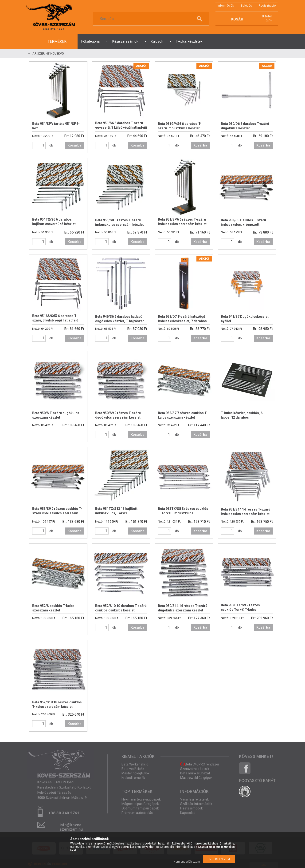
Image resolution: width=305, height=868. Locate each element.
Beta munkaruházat (195, 773)
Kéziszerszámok (125, 41)
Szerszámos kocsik (195, 769)
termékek (57, 42)
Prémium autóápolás (137, 813)
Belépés (246, 6)
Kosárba (75, 145)
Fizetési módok (192, 808)
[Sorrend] (60, 53)
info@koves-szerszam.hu (71, 826)
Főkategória (90, 41)
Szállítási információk (196, 804)
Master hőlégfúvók (135, 773)
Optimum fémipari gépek (140, 808)
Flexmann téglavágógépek (141, 799)
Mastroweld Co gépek (196, 778)
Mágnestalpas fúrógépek (140, 804)
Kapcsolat (188, 813)
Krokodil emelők (133, 778)
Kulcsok (157, 41)
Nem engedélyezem (187, 862)
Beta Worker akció (135, 764)
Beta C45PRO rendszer (200, 764)
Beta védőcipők (133, 769)
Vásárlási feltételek (195, 799)
